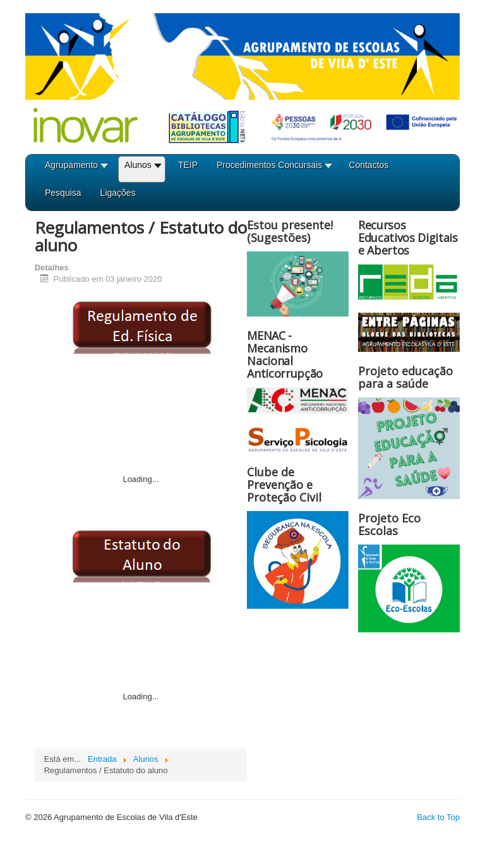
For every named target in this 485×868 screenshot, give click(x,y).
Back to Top (438, 817)
